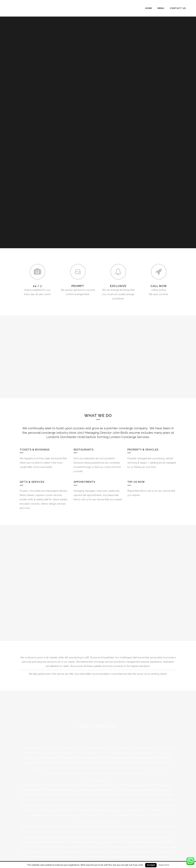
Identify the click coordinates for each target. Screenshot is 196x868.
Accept (151, 865)
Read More (164, 865)
